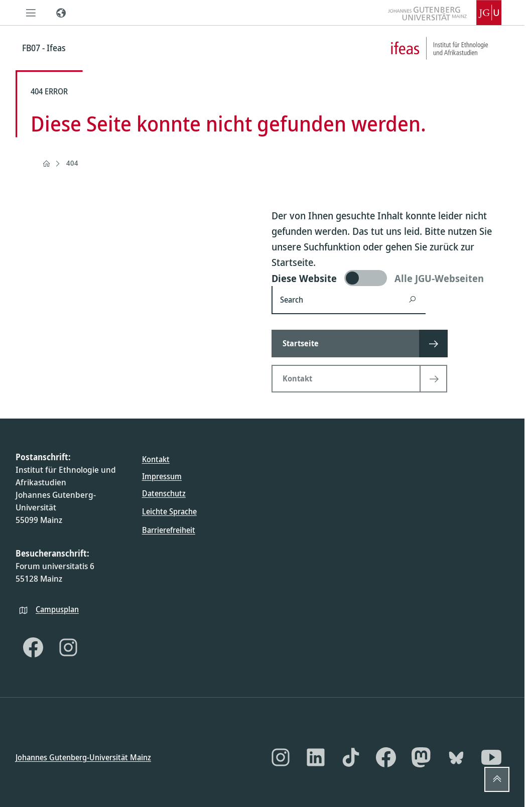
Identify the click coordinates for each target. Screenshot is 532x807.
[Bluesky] (456, 757)
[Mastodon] (421, 757)
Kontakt (156, 459)
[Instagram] (68, 647)
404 (72, 163)
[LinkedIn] (316, 757)
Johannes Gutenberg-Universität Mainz (83, 757)
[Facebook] (33, 647)
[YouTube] (491, 757)
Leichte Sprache (169, 511)
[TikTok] (351, 757)
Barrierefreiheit (169, 529)
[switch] (390, 278)
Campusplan (57, 609)
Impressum (162, 476)
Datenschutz (164, 493)
